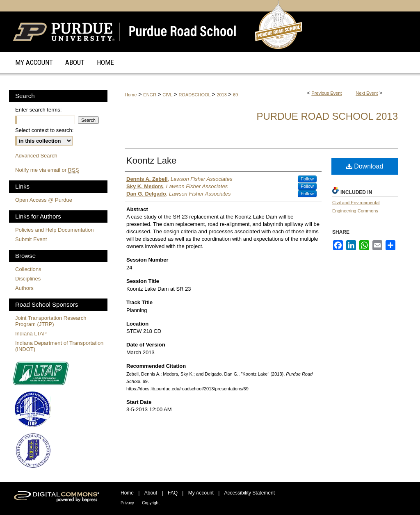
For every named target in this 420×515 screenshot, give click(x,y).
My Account (201, 493)
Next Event (367, 93)
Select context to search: (44, 130)
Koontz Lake (151, 161)
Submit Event (31, 239)
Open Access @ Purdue (44, 200)
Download (365, 166)
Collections (28, 269)
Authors (24, 288)
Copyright (151, 503)
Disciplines (28, 279)
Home (131, 95)
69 (235, 95)
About (151, 493)
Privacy (127, 503)
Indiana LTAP (31, 334)
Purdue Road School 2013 (327, 116)
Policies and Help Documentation (55, 230)
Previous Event (326, 93)
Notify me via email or (47, 170)
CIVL (168, 95)
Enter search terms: (38, 110)
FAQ (173, 493)
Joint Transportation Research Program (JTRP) (51, 321)
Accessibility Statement (250, 493)
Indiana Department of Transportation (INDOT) (59, 346)
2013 (222, 95)
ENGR (150, 95)
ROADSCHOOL (195, 95)
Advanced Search (36, 156)
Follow (307, 179)
